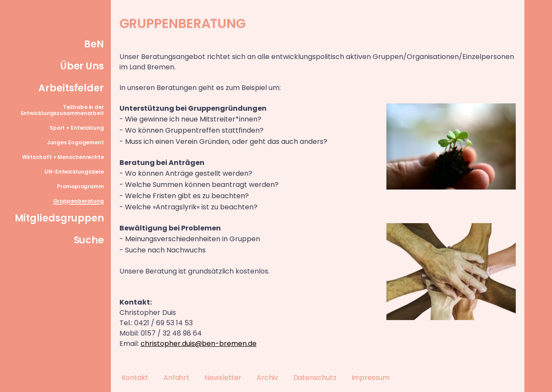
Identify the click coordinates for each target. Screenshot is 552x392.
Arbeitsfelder (71, 88)
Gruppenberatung (79, 201)
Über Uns (82, 66)
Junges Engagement (75, 142)
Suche (89, 240)
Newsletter (223, 378)
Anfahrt (176, 378)
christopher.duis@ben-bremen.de (199, 344)
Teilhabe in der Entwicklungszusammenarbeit (62, 110)
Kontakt (135, 378)
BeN (94, 44)
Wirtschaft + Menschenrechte (63, 157)
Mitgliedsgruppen (59, 218)
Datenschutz (315, 378)
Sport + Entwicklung (77, 128)
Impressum (370, 378)
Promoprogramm (80, 186)
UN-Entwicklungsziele (74, 172)
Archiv (267, 378)
